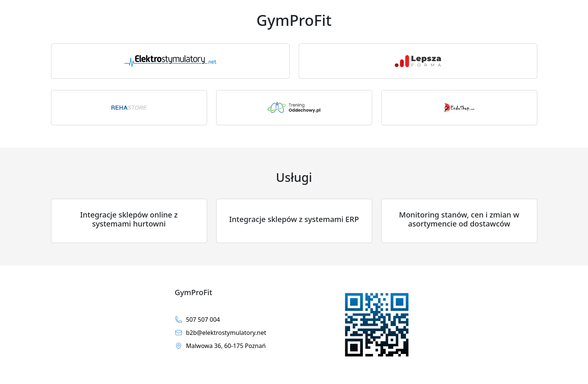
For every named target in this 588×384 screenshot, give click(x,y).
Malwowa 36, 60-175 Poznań (220, 346)
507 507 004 (198, 319)
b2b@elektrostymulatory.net (221, 333)
